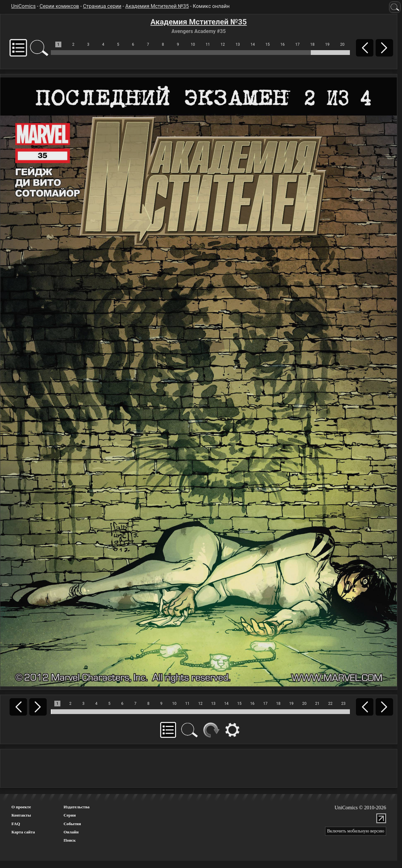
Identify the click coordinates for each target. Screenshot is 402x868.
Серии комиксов (59, 6)
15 (268, 44)
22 (330, 704)
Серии (70, 815)
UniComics (23, 6)
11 (208, 44)
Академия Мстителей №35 (157, 6)
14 (253, 44)
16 (283, 44)
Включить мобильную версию (356, 831)
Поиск (70, 840)
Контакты (21, 815)
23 (344, 704)
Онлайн (71, 832)
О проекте (21, 807)
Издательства (77, 807)
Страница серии (102, 6)
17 (297, 44)
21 (317, 704)
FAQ (16, 824)
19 (327, 44)
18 (312, 44)
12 (223, 44)
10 (193, 44)
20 (342, 44)
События (72, 824)
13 (238, 44)
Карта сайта (23, 832)
